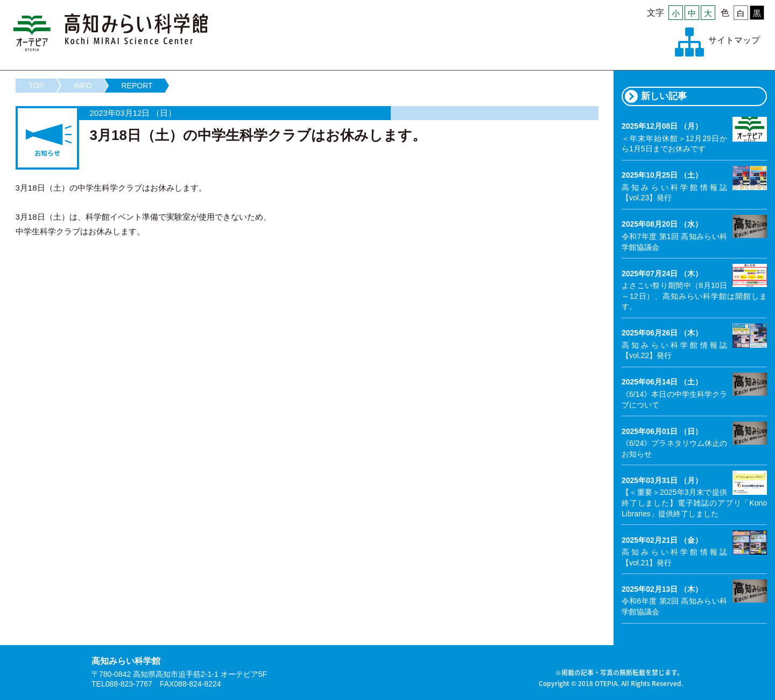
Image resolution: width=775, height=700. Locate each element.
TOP (37, 86)
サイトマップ (734, 40)
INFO (83, 86)
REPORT (137, 86)
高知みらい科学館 (111, 32)
